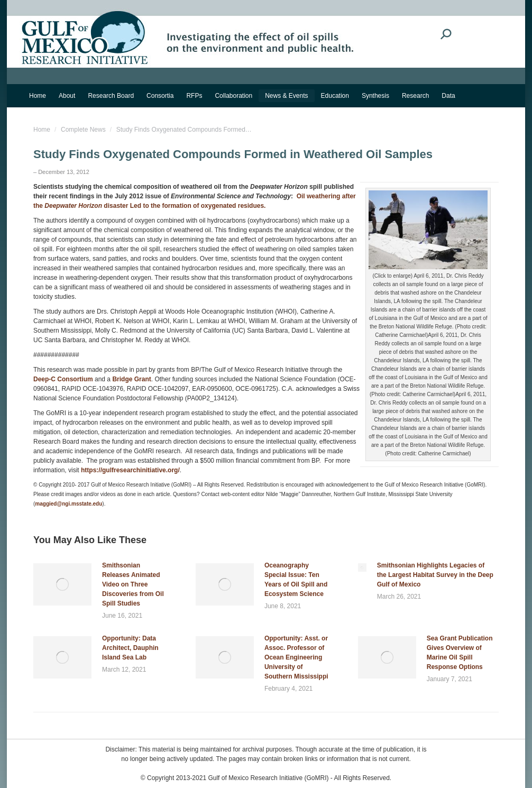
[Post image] (62, 584)
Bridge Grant (131, 379)
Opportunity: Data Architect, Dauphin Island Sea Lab (130, 648)
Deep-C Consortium (63, 379)
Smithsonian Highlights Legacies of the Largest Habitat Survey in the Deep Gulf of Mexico (435, 575)
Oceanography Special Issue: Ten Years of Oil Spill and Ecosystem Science (296, 580)
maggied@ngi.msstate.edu (68, 504)
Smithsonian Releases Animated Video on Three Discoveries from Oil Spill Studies (133, 584)
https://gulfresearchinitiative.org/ (130, 470)
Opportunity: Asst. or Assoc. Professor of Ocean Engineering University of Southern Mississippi (296, 657)
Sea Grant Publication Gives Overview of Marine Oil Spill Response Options (460, 653)
